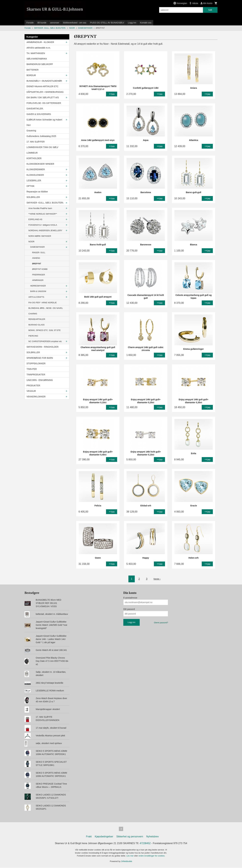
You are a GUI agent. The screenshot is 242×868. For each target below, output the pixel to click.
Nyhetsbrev (153, 837)
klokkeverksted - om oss (75, 23)
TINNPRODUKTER (36, 375)
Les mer (130, 856)
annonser (55, 23)
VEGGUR (31, 391)
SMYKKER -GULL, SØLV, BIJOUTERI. (45, 203)
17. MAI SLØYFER (36, 142)
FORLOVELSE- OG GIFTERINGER (44, 103)
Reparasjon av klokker (37, 192)
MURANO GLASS (37, 325)
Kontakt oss (146, 23)
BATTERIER (33, 70)
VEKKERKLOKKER (36, 397)
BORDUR (31, 75)
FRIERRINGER (39, 275)
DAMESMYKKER (37, 247)
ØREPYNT (37, 264)
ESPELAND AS (35, 219)
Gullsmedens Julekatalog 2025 (41, 136)
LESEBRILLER (34, 180)
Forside (30, 23)
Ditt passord (129, 609)
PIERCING (33, 336)
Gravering (31, 131)
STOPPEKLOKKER (36, 363)
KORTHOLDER (34, 158)
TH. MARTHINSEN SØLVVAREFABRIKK (37, 56)
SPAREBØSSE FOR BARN (40, 358)
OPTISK (30, 186)
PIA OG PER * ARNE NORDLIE (43, 303)
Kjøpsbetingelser (104, 837)
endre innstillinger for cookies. (152, 856)
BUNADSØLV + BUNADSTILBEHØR (44, 81)
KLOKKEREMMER (36, 169)
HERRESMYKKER (38, 286)
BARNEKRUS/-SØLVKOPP (40, 64)
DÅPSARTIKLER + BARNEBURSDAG (45, 92)
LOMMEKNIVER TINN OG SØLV (42, 147)
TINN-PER (32, 369)
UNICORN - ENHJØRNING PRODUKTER (40, 383)
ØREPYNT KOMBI (40, 269)
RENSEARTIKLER (37, 319)
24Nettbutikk (127, 862)
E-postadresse (130, 598)
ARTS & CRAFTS (36, 297)
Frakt (89, 837)
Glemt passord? (161, 623)
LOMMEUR (32, 153)
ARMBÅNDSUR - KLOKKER (40, 42)
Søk (210, 10)
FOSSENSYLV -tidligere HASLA (43, 225)
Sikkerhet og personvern (130, 837)
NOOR (31, 242)
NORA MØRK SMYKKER (40, 236)
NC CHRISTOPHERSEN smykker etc (45, 341)
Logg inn (132, 23)
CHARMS (33, 314)
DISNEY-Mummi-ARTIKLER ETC (42, 86)
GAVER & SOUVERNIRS (39, 114)
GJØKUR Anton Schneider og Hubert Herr (44, 122)
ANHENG (36, 258)
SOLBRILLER (33, 197)
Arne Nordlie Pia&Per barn (40, 208)
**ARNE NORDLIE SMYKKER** (43, 214)
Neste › (157, 579)
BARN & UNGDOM (38, 291)
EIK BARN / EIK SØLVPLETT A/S (43, 97)
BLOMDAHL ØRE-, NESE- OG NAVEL (46, 308)
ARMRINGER (38, 280)
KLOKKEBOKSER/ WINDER (40, 164)
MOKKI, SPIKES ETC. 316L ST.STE (45, 330)
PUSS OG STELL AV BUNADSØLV (107, 23)
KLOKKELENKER (35, 175)
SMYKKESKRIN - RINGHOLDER (43, 347)
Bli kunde (42, 23)
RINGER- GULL (39, 253)
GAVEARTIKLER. (35, 109)
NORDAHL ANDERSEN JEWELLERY (45, 230)
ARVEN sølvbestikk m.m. (39, 48)
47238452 (145, 844)
